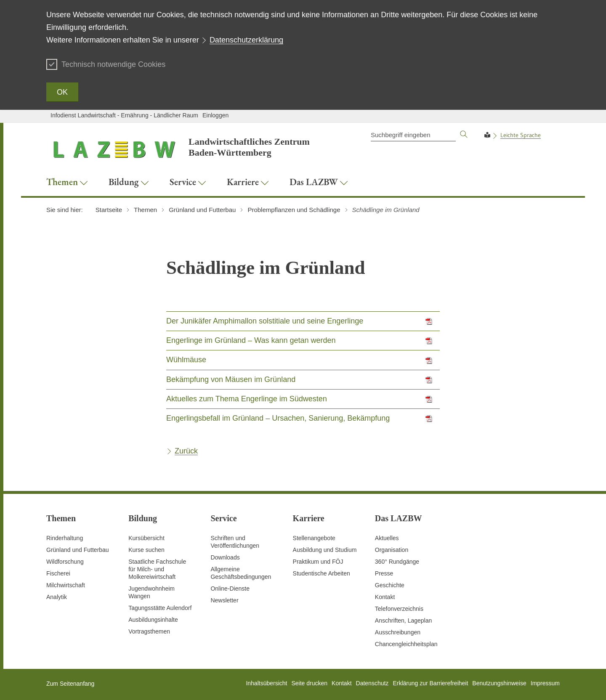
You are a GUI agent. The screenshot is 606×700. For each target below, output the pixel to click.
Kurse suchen (146, 550)
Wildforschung (65, 562)
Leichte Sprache (521, 135)
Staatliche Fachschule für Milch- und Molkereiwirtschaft (157, 569)
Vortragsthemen (149, 631)
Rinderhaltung (65, 538)
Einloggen (215, 115)
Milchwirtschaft (66, 585)
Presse (384, 573)
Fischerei (58, 573)
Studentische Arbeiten (322, 573)
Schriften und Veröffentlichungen (235, 542)
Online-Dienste (230, 589)
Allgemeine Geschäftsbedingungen (241, 573)
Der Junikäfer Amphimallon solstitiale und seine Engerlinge (265, 321)
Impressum (545, 683)
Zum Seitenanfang (70, 684)
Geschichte (390, 585)
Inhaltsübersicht (266, 683)
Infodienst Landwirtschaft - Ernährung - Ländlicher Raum (124, 115)
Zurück (186, 451)
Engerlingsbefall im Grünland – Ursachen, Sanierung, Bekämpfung (278, 418)
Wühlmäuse (186, 360)
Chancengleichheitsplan (406, 644)
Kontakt (385, 597)
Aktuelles (387, 538)
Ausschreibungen (398, 632)
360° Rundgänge (397, 562)
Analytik (57, 597)
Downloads (225, 557)
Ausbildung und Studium (325, 550)
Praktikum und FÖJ (318, 562)
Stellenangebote (314, 538)
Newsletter (224, 600)
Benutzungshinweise (499, 683)
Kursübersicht (146, 538)
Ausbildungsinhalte (153, 620)
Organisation (392, 550)
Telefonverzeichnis (399, 609)
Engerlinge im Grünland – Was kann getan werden (251, 340)
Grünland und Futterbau (78, 550)
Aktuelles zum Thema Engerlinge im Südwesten (247, 399)
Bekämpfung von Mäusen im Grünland (231, 379)
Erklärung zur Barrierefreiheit (430, 683)
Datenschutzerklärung (246, 40)
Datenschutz (372, 683)
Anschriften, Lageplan (403, 620)
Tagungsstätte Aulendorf (160, 608)
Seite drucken (309, 683)
